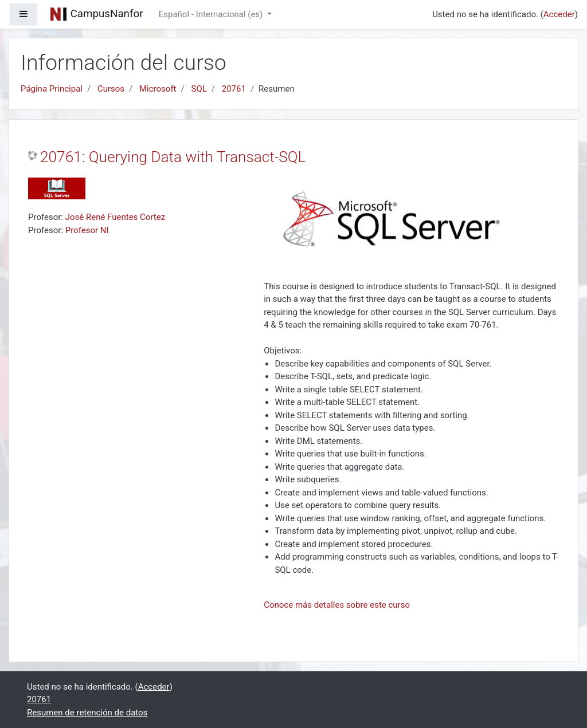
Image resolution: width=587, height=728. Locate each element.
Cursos (111, 89)
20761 (234, 89)
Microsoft (158, 89)
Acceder (559, 14)
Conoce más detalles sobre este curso (337, 605)
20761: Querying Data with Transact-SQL (173, 157)
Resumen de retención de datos (87, 713)
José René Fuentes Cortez (115, 217)
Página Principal (52, 89)
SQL (199, 89)
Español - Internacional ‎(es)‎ (212, 14)
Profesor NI (87, 230)
